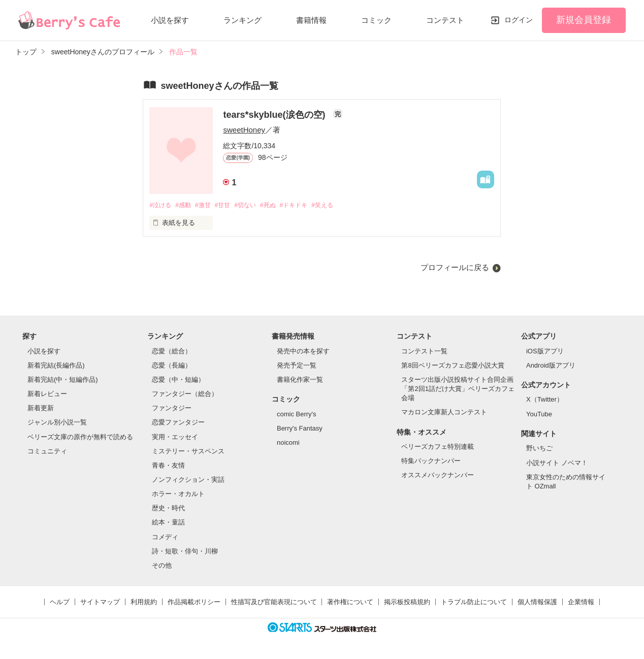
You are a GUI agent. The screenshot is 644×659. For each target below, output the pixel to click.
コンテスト (445, 20)
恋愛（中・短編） (178, 380)
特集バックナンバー (431, 462)
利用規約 (144, 602)
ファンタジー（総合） (185, 394)
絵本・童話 (168, 523)
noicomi (288, 443)
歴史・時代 (168, 509)
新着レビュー (47, 394)
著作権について (350, 602)
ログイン (519, 20)
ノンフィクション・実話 (188, 480)
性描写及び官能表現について (274, 602)
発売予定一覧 (297, 366)
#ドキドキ (310, 205)
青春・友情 (168, 466)
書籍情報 (311, 20)
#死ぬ (281, 205)
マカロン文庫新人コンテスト (444, 413)
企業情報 (581, 602)
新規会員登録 (584, 20)
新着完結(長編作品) (56, 366)
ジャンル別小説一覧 (57, 423)
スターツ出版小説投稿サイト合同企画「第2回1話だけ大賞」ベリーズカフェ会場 (458, 389)
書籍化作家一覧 (300, 380)
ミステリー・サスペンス (188, 452)
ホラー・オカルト (178, 495)
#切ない (255, 205)
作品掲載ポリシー (194, 602)
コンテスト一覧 (424, 352)
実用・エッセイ (175, 437)
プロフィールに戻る (455, 268)
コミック (376, 20)
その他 (162, 566)
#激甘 (208, 205)
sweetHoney (244, 130)
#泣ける (161, 205)
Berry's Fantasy (300, 429)
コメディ (165, 537)
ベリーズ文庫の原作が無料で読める (80, 437)
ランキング (243, 20)
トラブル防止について (474, 602)
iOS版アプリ (545, 352)
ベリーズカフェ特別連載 (438, 447)
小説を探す (170, 20)
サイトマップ (100, 602)
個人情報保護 (537, 602)
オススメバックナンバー (438, 476)
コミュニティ (47, 452)
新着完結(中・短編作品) (63, 380)
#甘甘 (230, 205)
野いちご (539, 449)
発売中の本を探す (303, 352)
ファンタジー (172, 409)
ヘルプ (60, 602)
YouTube (539, 415)
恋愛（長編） (172, 366)
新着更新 (41, 409)
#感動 (187, 205)
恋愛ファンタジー (178, 423)
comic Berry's (297, 415)
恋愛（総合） (172, 352)
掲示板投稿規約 (407, 602)
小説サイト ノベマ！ (557, 463)
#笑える (341, 205)
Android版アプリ (551, 366)
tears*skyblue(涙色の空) (275, 115)
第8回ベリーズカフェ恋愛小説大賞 (453, 366)
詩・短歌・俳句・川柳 (185, 552)
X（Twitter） (545, 400)
